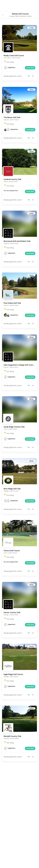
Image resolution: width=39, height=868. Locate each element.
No (33, 76)
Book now (30, 68)
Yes (29, 76)
